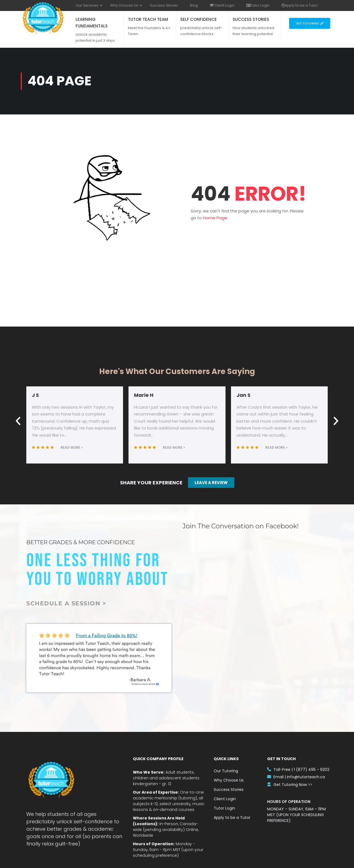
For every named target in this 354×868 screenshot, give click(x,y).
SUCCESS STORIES (251, 19)
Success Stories (164, 5)
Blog (194, 5)
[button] (18, 421)
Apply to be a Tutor (300, 5)
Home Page (215, 218)
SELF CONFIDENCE (199, 19)
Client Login (222, 5)
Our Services (87, 5)
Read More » (72, 447)
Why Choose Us (124, 5)
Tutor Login (258, 5)
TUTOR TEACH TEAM (148, 19)
